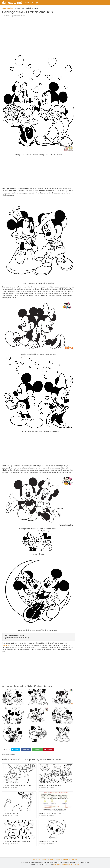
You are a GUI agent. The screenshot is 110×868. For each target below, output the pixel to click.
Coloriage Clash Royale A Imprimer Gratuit (17, 785)
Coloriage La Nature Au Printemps (51, 785)
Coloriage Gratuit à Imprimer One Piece (52, 813)
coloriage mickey (10, 755)
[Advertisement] (38, 34)
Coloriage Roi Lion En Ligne (12, 813)
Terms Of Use (51, 860)
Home (27, 3)
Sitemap (74, 860)
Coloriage (34, 3)
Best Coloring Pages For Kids (71, 864)
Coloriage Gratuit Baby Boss (49, 841)
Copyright (44, 860)
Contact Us (37, 860)
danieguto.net (12, 2)
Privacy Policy (67, 860)
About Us (59, 860)
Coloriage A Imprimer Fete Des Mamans (16, 841)
